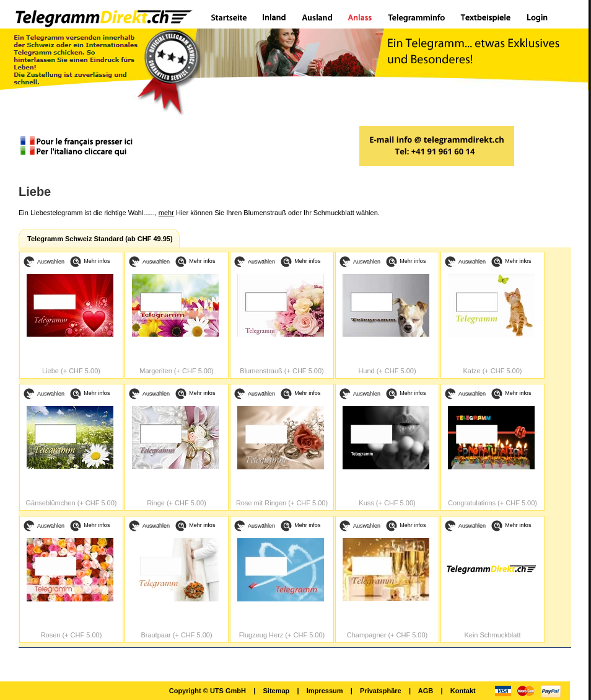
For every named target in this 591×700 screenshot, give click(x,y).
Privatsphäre (381, 691)
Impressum (325, 691)
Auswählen (51, 262)
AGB (426, 691)
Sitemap (276, 691)
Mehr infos (97, 261)
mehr (166, 213)
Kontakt (463, 691)
